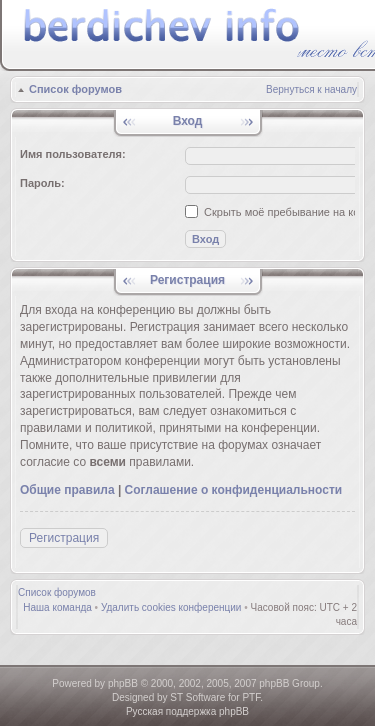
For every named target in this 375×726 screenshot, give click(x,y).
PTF (251, 697)
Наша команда (57, 607)
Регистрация (64, 538)
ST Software (197, 697)
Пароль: (42, 183)
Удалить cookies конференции (171, 607)
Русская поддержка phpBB (187, 711)
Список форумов (75, 89)
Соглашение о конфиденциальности (234, 490)
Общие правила (67, 490)
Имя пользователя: (73, 154)
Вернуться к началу (311, 89)
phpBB (123, 683)
